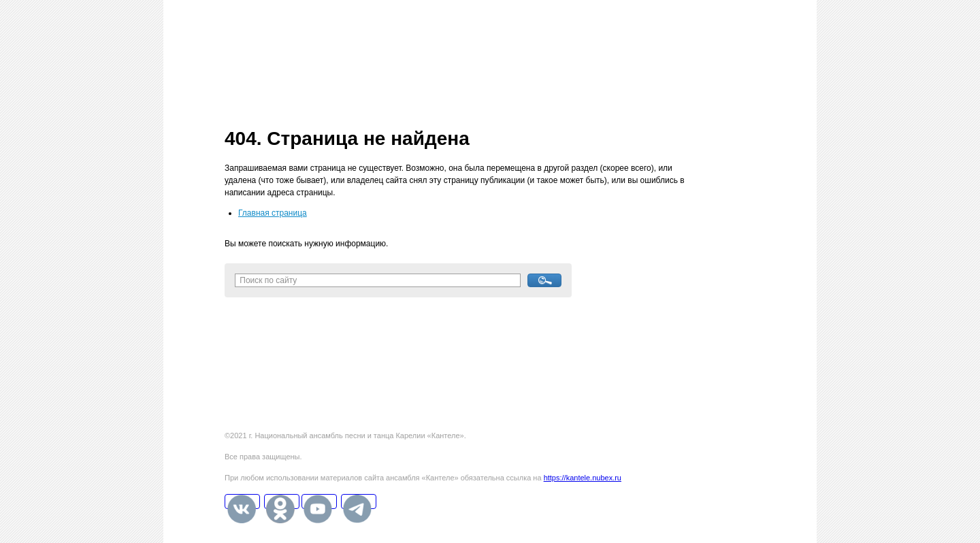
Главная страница (273, 213)
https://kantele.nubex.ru (583, 478)
